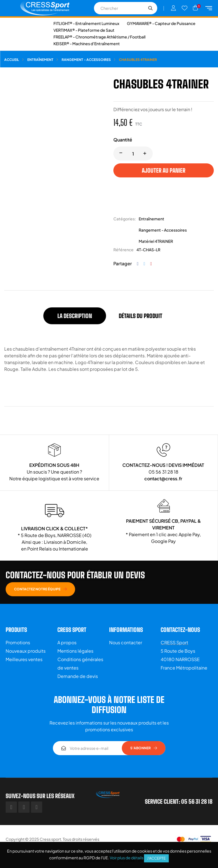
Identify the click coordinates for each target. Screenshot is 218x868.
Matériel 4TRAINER (156, 241)
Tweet (144, 264)
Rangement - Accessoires (163, 230)
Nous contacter (126, 642)
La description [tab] (75, 316)
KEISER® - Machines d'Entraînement (87, 44)
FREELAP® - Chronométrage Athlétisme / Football (99, 37)
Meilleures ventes (24, 659)
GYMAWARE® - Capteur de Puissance (161, 23)
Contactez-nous (180, 630)
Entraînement (151, 219)
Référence (123, 250)
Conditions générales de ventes (80, 663)
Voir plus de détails (127, 858)
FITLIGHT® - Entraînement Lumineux (86, 23)
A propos (67, 642)
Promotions (18, 642)
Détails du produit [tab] (141, 316)
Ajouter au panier (164, 170)
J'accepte (156, 858)
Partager (138, 264)
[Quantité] (133, 154)
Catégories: (125, 219)
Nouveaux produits (26, 651)
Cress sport (50, 839)
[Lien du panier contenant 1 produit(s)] (195, 8)
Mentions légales (75, 651)
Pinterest (151, 264)
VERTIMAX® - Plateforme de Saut (84, 30)
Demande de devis (78, 676)
